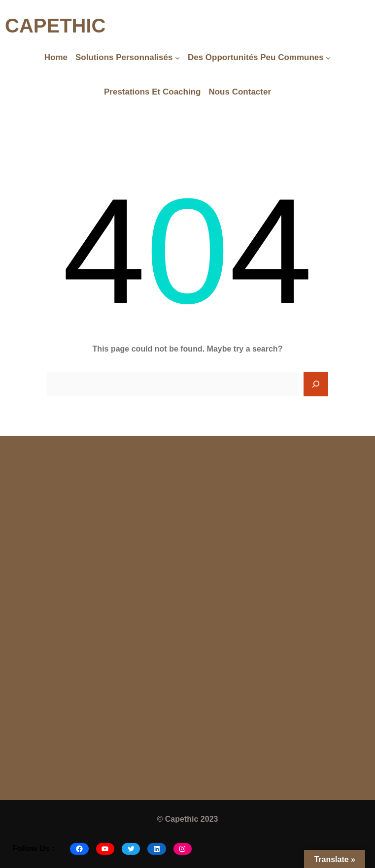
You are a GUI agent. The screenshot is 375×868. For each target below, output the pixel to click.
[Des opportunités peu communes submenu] (328, 58)
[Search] (316, 384)
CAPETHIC (55, 26)
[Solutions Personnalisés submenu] (177, 58)
